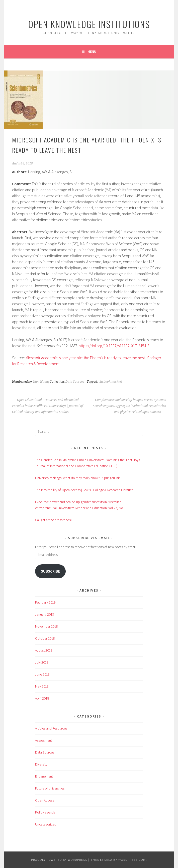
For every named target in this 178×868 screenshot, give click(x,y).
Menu (92, 51)
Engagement (44, 776)
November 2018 (47, 626)
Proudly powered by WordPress (59, 860)
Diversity (41, 764)
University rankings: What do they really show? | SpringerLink (77, 478)
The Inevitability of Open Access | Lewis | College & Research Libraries (84, 490)
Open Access (44, 800)
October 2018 (45, 638)
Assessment (43, 740)
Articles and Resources (51, 728)
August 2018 (44, 650)
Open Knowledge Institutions (89, 24)
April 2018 (42, 698)
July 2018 (42, 662)
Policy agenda (45, 812)
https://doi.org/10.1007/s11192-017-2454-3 (114, 346)
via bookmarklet (110, 382)
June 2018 (42, 674)
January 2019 (45, 614)
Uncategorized (46, 824)
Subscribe (50, 571)
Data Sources (75, 382)
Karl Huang (41, 382)
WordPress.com (132, 860)
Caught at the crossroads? (54, 520)
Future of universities (50, 788)
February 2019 (45, 602)
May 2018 (42, 686)
